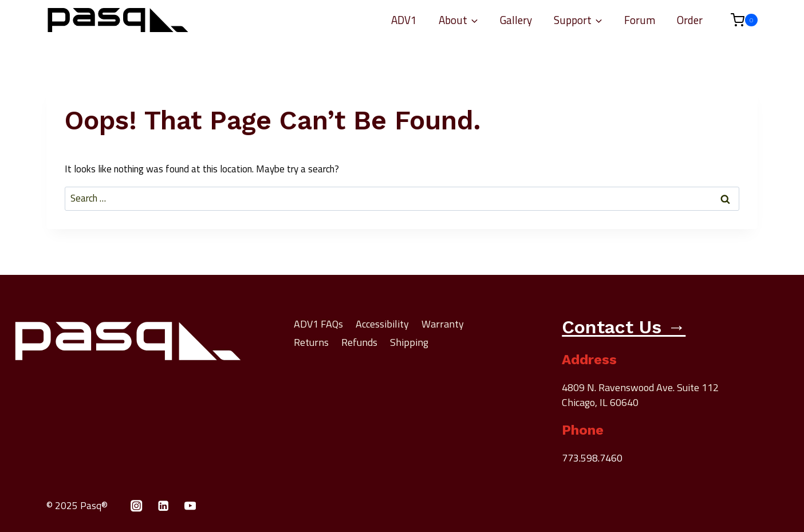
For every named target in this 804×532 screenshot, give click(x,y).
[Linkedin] (163, 506)
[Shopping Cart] (738, 20)
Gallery (516, 20)
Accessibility (382, 324)
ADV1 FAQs (318, 324)
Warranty (443, 324)
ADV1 (404, 20)
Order (690, 20)
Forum (640, 20)
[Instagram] (137, 506)
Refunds (359, 342)
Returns (311, 342)
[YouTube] (190, 506)
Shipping (409, 342)
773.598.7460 (592, 458)
